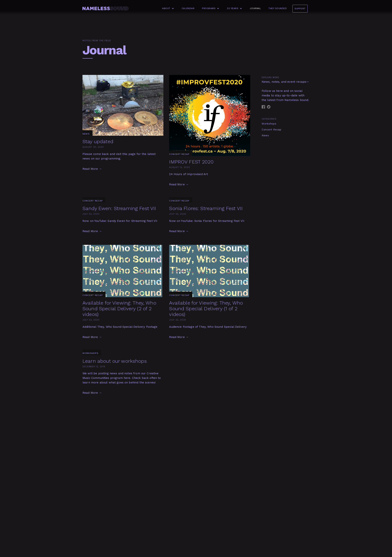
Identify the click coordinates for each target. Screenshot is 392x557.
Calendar (188, 8)
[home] (105, 8)
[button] (167, 8)
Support (300, 9)
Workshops (269, 124)
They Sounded (278, 8)
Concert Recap (272, 130)
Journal (255, 8)
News (265, 135)
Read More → (92, 169)
